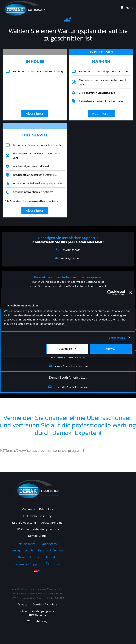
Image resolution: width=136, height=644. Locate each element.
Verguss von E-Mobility (37, 509)
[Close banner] (131, 292)
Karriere (36, 557)
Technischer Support (27, 564)
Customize (67, 349)
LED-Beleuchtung (24, 522)
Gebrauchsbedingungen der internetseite (37, 613)
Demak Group (37, 536)
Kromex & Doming (50, 550)
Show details (117, 337)
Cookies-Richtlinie (45, 604)
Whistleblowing (37, 621)
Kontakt (51, 557)
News (22, 557)
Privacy (23, 604)
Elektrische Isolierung (37, 516)
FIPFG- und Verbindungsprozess (37, 529)
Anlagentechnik (23, 550)
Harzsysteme (49, 544)
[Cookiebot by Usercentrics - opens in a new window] (110, 292)
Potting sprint (26, 544)
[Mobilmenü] (127, 7)
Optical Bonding (52, 522)
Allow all (111, 349)
